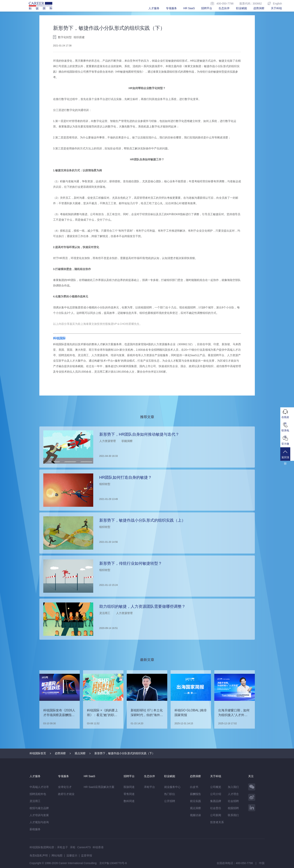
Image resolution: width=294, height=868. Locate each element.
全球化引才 (65, 787)
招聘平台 (207, 8)
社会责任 (216, 808)
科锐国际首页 (38, 753)
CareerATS (84, 847)
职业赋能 (242, 8)
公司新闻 (216, 815)
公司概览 (216, 787)
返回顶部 (287, 457)
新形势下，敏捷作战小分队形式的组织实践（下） (125, 753)
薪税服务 (35, 829)
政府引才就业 (66, 794)
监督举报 (87, 855)
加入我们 (233, 787)
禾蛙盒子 (62, 847)
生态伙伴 (224, 8)
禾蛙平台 (149, 787)
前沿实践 (195, 801)
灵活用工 (35, 801)
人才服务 (154, 8)
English (275, 3)
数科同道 (129, 801)
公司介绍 (216, 794)
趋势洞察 (259, 8)
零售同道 (129, 794)
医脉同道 (129, 787)
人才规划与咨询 (39, 822)
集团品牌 (216, 801)
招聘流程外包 (38, 794)
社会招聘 (233, 801)
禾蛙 (73, 847)
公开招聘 (170, 801)
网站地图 (57, 855)
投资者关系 (217, 822)
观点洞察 (80, 753)
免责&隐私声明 (39, 855)
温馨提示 (72, 855)
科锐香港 (98, 847)
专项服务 (171, 8)
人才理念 (233, 794)
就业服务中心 (172, 787)
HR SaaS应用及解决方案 (99, 787)
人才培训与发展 (39, 815)
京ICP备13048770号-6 (113, 863)
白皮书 (194, 787)
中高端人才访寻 (39, 787)
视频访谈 (195, 815)
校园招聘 (233, 808)
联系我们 (233, 815)
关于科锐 (276, 8)
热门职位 (170, 794)
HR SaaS (189, 8)
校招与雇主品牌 (39, 808)
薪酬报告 (195, 794)
